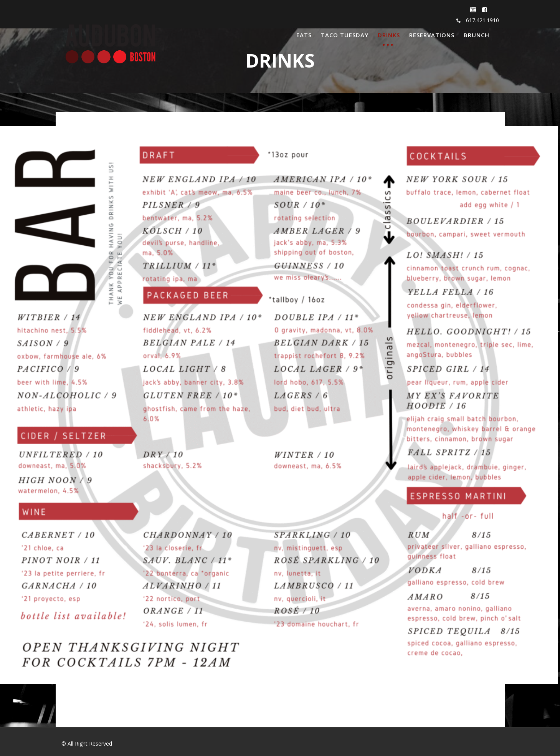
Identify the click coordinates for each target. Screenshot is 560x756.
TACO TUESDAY (345, 35)
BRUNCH (477, 35)
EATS (304, 35)
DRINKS (389, 35)
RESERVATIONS (432, 35)
